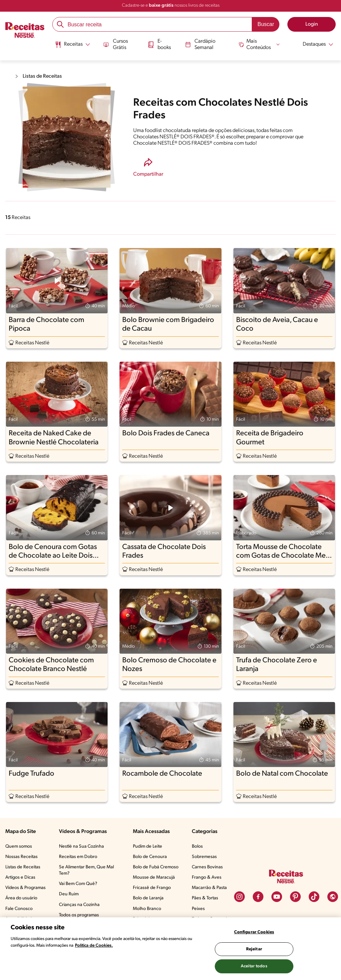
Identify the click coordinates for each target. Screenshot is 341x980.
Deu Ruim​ (69, 894)
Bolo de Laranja (148, 898)
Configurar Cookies (254, 932)
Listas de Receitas (43, 76)
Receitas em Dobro (78, 857)
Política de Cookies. (94, 945)
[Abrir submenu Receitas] (71, 44)
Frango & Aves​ (207, 877)
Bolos (197, 846)
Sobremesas (204, 857)
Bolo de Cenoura (150, 857)
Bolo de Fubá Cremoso (156, 867)
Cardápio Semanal (200, 44)
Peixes (198, 909)
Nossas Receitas (21, 857)
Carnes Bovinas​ (207, 867)
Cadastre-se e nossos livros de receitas (171, 5)
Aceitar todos (254, 966)
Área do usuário (21, 898)
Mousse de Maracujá (154, 877)
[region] (170, 949)
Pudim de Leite (148, 846)
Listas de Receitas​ (23, 867)
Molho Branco (147, 909)
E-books (159, 44)
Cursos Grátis (115, 44)
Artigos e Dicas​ (20, 877)
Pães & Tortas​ (205, 898)
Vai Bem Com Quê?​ (78, 884)
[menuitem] (71, 47)
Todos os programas (79, 915)
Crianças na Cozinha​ (79, 905)
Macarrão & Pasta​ (209, 888)
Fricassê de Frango (152, 888)
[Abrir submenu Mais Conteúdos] (260, 44)
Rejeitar (254, 949)
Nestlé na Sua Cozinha (81, 846)
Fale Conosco (19, 909)
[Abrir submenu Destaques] (314, 44)
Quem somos (19, 846)
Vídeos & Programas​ (25, 888)
